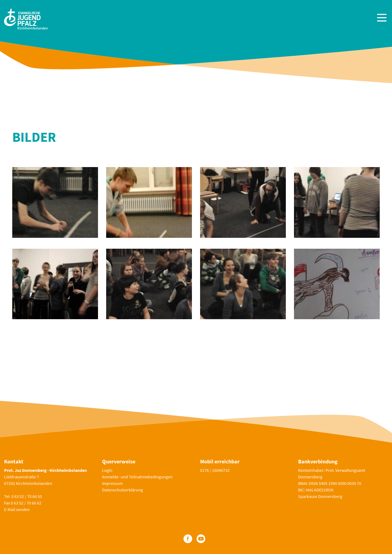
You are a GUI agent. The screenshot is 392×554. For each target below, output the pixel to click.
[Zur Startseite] (26, 18)
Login (107, 470)
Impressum (112, 483)
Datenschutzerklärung (122, 490)
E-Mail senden (17, 509)
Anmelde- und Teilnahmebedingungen (137, 477)
